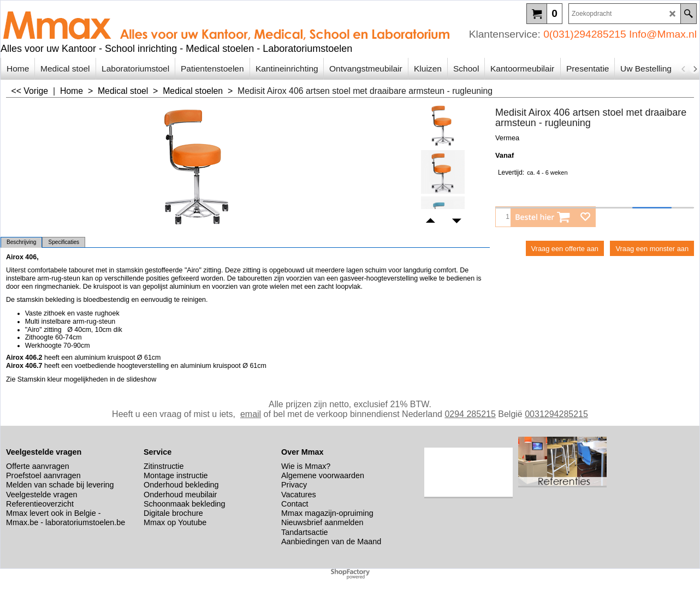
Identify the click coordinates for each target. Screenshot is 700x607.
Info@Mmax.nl (663, 34)
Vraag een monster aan (652, 249)
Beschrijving (21, 242)
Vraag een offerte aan (565, 249)
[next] (695, 69)
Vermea (507, 138)
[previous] (684, 69)
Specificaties (64, 242)
